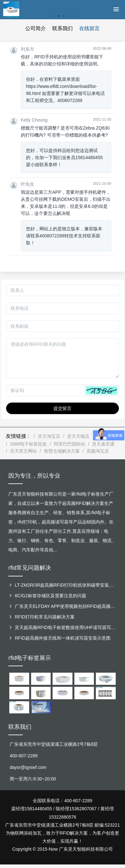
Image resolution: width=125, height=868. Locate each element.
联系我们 (63, 28)
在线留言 (89, 28)
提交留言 (63, 408)
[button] (102, 390)
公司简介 (36, 28)
